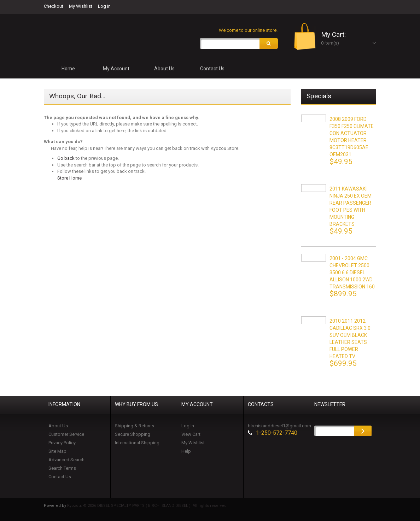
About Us (58, 426)
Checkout (54, 6)
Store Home (69, 178)
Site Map (57, 451)
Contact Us (60, 477)
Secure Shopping (133, 434)
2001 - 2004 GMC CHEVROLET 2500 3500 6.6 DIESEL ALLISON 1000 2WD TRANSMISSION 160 (352, 273)
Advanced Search (66, 460)
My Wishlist (81, 6)
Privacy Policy (62, 443)
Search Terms (62, 468)
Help (186, 451)
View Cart (191, 434)
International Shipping (137, 443)
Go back (66, 159)
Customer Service (66, 434)
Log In (104, 6)
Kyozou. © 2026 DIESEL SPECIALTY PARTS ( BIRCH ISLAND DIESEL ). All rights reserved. (147, 506)
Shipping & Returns (135, 426)
